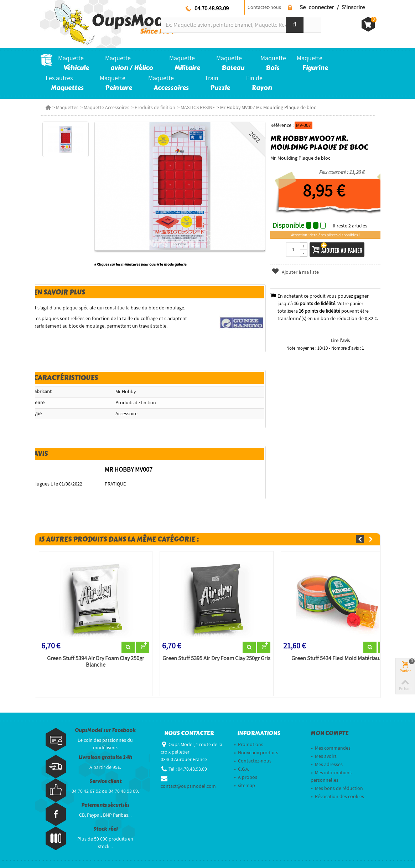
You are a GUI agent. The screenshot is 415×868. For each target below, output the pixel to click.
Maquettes (67, 107)
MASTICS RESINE (198, 107)
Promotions (248, 744)
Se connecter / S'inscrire (332, 7)
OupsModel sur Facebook (105, 730)
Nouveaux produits (256, 753)
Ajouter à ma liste (295, 272)
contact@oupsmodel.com (188, 786)
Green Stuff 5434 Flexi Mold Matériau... (337, 658)
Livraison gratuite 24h (105, 757)
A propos (245, 777)
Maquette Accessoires (107, 107)
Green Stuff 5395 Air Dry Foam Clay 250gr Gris (216, 658)
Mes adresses (327, 764)
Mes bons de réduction (337, 788)
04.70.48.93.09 (212, 8)
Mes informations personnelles (331, 776)
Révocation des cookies (337, 796)
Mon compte (330, 733)
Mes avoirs (324, 756)
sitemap (244, 785)
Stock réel (105, 829)
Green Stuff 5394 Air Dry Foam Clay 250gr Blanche (96, 662)
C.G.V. (241, 769)
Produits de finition (155, 107)
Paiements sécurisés (105, 805)
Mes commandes (331, 748)
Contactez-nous (264, 7)
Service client (105, 781)
